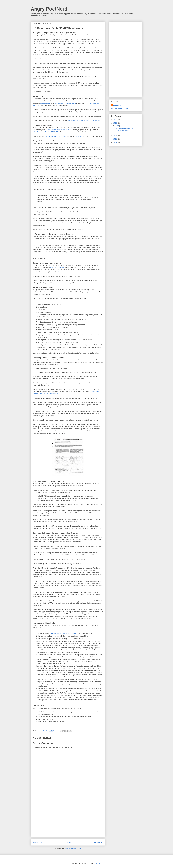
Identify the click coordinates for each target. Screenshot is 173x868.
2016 (116, 136)
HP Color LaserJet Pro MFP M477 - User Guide (84, 121)
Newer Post (38, 842)
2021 (116, 120)
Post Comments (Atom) (73, 849)
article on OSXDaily (57, 267)
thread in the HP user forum (67, 272)
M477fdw (78, 136)
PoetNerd (117, 105)
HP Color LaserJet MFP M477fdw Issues (124, 130)
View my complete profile (120, 109)
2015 (116, 139)
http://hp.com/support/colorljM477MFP (59, 130)
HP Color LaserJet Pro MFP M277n (47, 132)
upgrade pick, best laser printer (66, 103)
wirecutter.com (45, 103)
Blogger (98, 863)
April (117, 126)
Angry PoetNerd (49, 9)
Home (68, 842)
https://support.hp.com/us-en (56, 136)
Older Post (99, 842)
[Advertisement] (68, 820)
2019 (116, 123)
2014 (116, 142)
